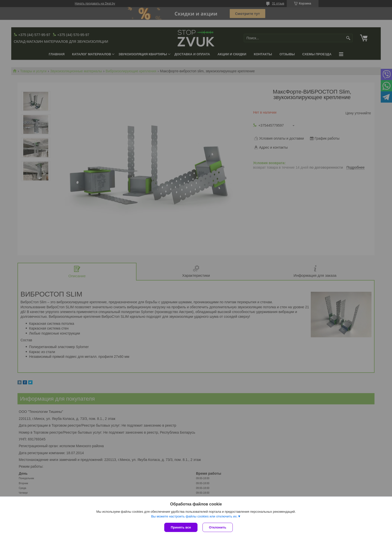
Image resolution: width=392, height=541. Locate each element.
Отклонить (218, 527)
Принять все (181, 527)
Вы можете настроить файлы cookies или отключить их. (194, 516)
